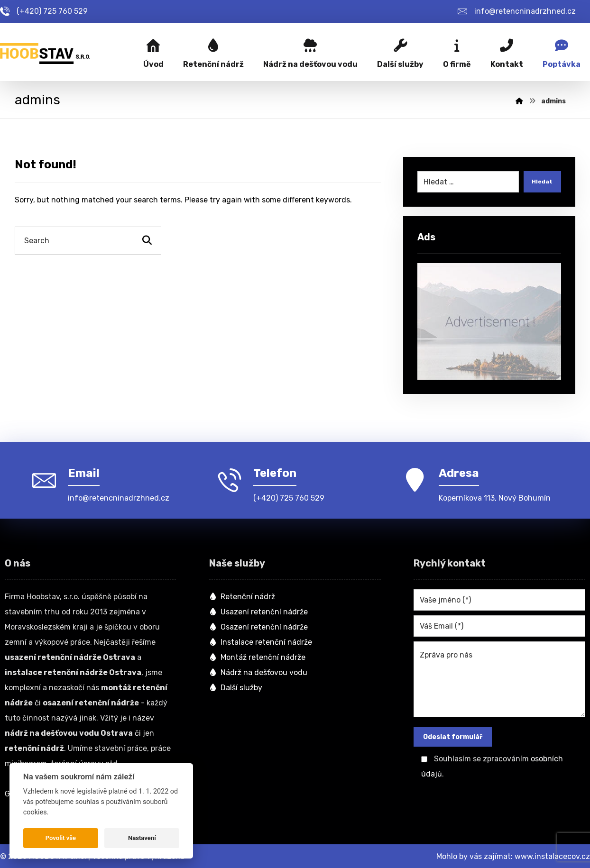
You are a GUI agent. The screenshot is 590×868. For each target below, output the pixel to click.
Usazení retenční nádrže (258, 610)
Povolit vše (61, 838)
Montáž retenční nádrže (257, 656)
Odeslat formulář (453, 736)
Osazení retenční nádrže (258, 626)
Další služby (236, 686)
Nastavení (142, 838)
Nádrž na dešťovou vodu (258, 671)
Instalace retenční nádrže (261, 641)
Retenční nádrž (242, 595)
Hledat (540, 184)
